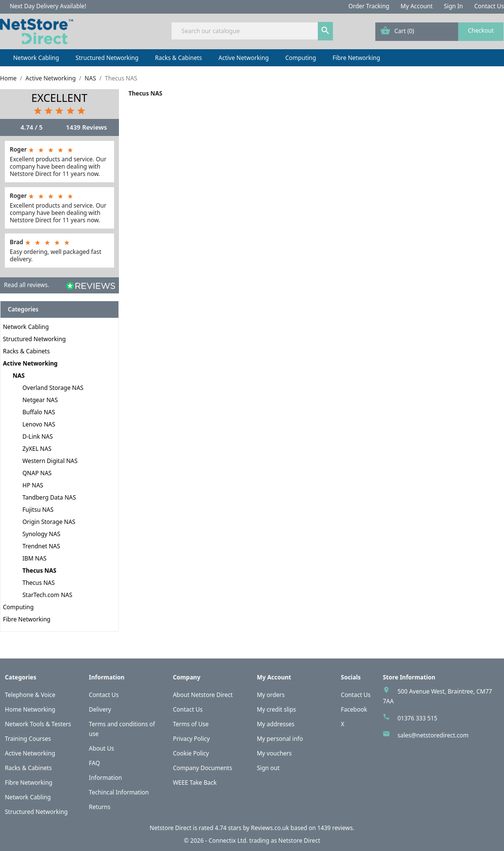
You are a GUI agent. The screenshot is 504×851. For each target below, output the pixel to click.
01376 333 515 (417, 718)
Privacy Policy (192, 739)
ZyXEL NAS (37, 449)
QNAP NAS (37, 473)
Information (105, 778)
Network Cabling (36, 58)
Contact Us (489, 6)
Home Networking (30, 709)
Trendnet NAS (41, 546)
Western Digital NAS (50, 461)
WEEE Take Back (195, 783)
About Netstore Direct (203, 695)
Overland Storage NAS (53, 388)
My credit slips (276, 709)
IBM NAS (34, 558)
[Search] (252, 31)
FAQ (94, 763)
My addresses (276, 724)
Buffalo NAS (39, 412)
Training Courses (28, 739)
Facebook (354, 709)
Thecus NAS (39, 571)
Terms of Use (191, 724)
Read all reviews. (27, 285)
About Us (101, 748)
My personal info (280, 739)
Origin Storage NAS (49, 522)
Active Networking (243, 58)
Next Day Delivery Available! (48, 6)
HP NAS (33, 485)
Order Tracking (369, 6)
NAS (19, 376)
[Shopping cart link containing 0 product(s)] (439, 32)
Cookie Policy (191, 753)
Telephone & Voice (30, 695)
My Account (417, 6)
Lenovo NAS (39, 424)
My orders (271, 695)
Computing (300, 58)
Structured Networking (107, 58)
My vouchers (274, 753)
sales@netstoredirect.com (433, 735)
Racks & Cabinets (178, 58)
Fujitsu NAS (38, 510)
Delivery (100, 709)
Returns (99, 807)
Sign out (268, 768)
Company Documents (203, 768)
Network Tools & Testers (38, 724)
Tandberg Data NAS (49, 497)
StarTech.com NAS (47, 595)
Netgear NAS (40, 400)
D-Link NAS (38, 436)
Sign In (454, 6)
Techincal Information (119, 792)
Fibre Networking (356, 58)
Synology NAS (41, 534)
